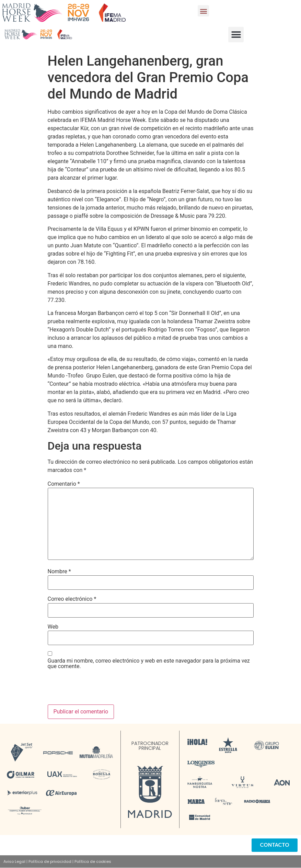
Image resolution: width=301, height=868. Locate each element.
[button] (203, 11)
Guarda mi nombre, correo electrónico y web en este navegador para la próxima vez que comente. (149, 664)
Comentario (64, 484)
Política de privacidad (50, 861)
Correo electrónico (72, 599)
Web (53, 627)
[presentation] (100, 688)
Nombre (59, 572)
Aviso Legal (14, 861)
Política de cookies (93, 861)
